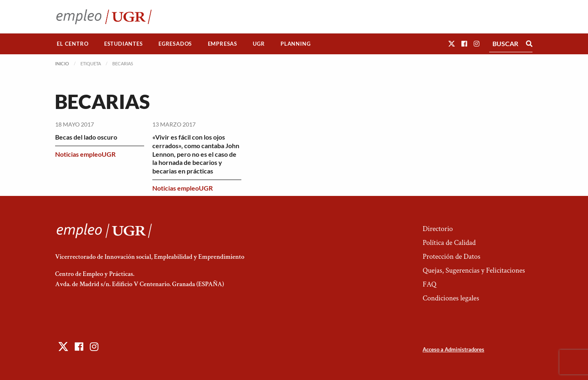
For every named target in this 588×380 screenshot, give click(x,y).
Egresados (175, 44)
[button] (452, 43)
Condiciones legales (451, 298)
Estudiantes (124, 44)
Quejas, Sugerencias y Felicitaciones (474, 270)
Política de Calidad (449, 243)
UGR (259, 44)
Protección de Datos (451, 257)
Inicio (62, 63)
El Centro (72, 44)
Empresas (223, 44)
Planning (295, 44)
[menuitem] (73, 44)
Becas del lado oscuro (86, 137)
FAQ (430, 284)
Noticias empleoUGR (85, 154)
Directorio (438, 229)
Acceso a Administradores (453, 349)
